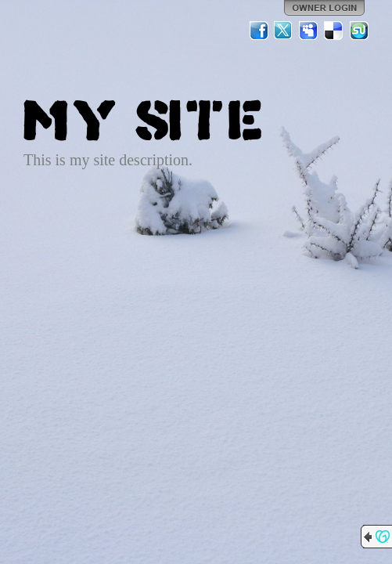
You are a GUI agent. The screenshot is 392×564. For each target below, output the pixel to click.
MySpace (309, 31)
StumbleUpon (359, 31)
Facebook (259, 31)
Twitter (284, 31)
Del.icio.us (334, 31)
